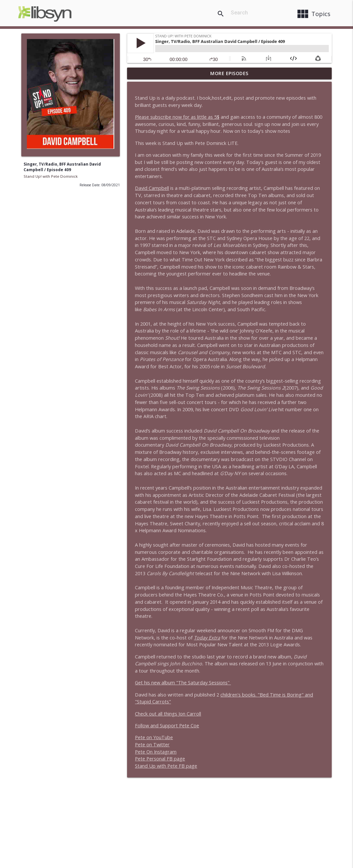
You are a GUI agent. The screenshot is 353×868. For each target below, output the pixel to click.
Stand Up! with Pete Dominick (51, 176)
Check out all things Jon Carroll (168, 714)
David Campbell (152, 188)
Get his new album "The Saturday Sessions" (183, 683)
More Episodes (229, 73)
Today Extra (207, 638)
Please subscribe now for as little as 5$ (177, 117)
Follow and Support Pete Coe (167, 726)
